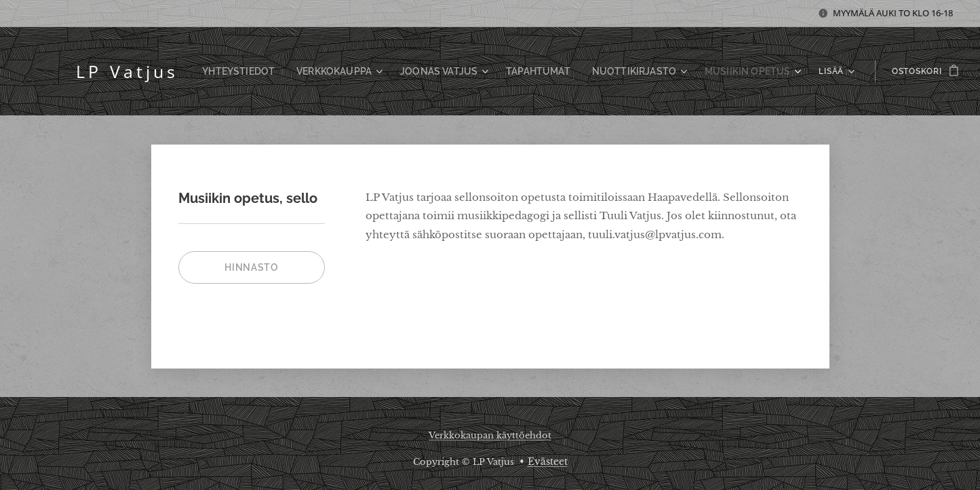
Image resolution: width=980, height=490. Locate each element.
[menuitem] (272, 71)
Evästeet (548, 461)
